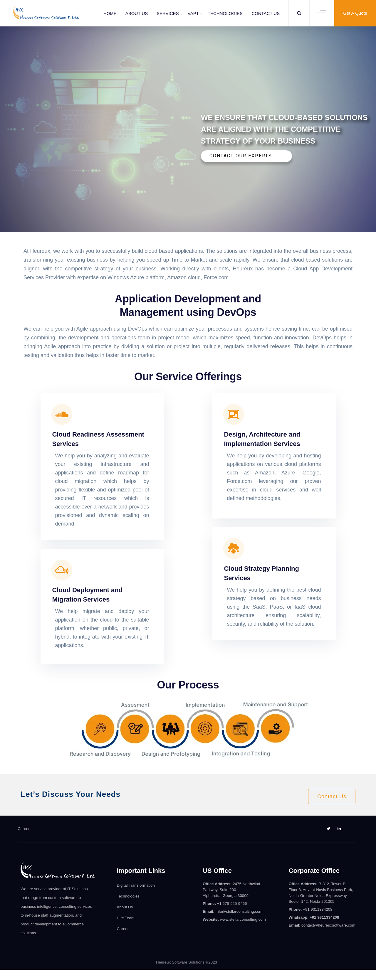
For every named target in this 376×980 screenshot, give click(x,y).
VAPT (193, 13)
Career (24, 829)
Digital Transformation (136, 885)
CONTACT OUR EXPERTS (241, 156)
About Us (125, 907)
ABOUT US (137, 13)
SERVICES (168, 13)
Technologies (128, 896)
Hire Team (126, 918)
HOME (110, 13)
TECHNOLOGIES (225, 13)
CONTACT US (266, 13)
